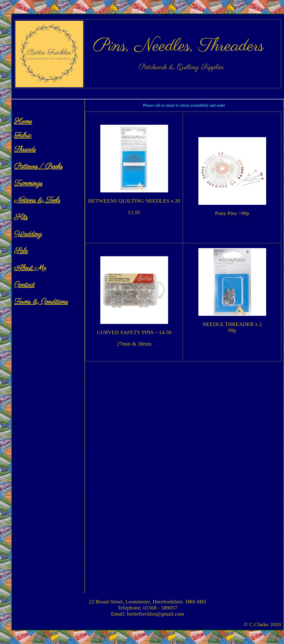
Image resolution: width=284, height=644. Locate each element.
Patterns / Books (38, 167)
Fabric (23, 136)
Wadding (28, 234)
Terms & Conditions (41, 302)
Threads (25, 150)
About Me (30, 268)
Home (23, 122)
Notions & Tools (37, 200)
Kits (21, 217)
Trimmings (28, 184)
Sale (21, 251)
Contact (24, 285)
